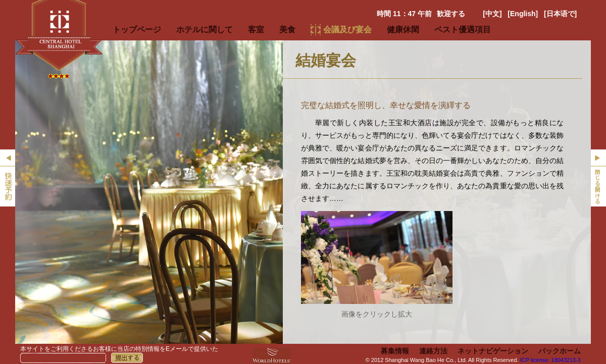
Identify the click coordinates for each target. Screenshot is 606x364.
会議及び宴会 (347, 30)
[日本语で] (560, 14)
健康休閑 (403, 30)
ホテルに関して (205, 30)
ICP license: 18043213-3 (550, 360)
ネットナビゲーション (493, 351)
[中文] (492, 14)
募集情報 (395, 351)
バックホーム (560, 351)
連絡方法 (433, 351)
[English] (523, 14)
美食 (287, 30)
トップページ (137, 30)
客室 (256, 30)
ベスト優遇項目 (463, 30)
